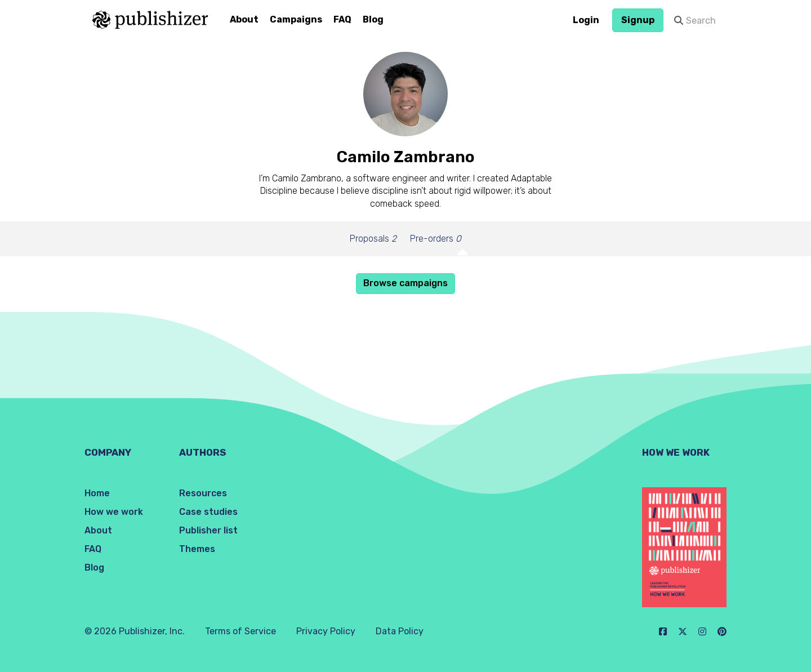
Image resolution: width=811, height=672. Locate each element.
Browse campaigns (405, 283)
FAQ (342, 19)
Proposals (373, 239)
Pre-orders (436, 239)
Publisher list (208, 530)
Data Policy (400, 631)
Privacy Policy (326, 631)
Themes (197, 549)
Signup (638, 20)
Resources (203, 493)
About (244, 19)
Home (97, 493)
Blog (373, 19)
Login (586, 20)
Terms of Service (240, 631)
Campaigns (296, 19)
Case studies (208, 512)
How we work (114, 512)
